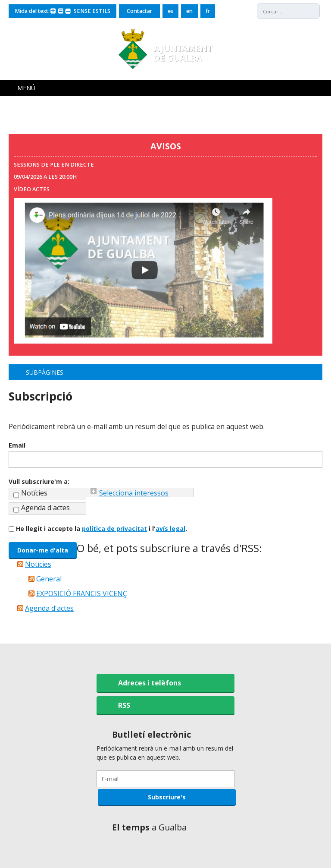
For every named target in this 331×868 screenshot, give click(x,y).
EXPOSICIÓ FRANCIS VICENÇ (82, 593)
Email (17, 445)
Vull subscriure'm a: (39, 481)
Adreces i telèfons (150, 683)
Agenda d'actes (45, 508)
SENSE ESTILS (92, 11)
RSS (124, 705)
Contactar (139, 11)
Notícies (34, 493)
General (49, 579)
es (170, 11)
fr (208, 11)
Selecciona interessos (134, 493)
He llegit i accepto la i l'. (101, 529)
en (189, 11)
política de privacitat (114, 529)
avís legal (170, 529)
